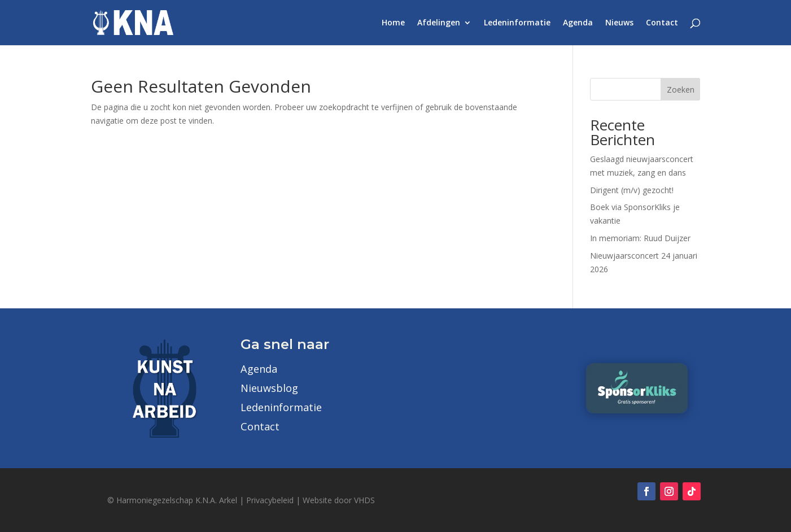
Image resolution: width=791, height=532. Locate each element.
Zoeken (681, 90)
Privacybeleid (270, 500)
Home (393, 23)
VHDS (364, 500)
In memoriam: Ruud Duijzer (640, 238)
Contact (662, 23)
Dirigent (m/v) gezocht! (632, 190)
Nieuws (619, 23)
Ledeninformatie (517, 23)
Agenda (578, 23)
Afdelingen (439, 23)
